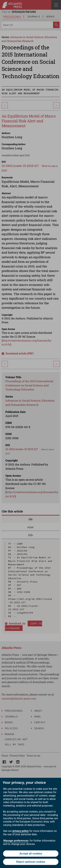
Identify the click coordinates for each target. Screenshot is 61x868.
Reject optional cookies (31, 862)
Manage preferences (16, 841)
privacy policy (21, 831)
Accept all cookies (31, 854)
